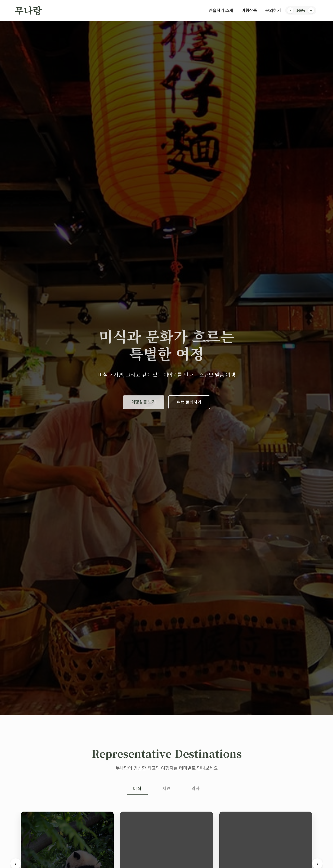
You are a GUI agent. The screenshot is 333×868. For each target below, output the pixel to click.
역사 (196, 788)
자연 (166, 788)
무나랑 (28, 10)
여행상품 (249, 10)
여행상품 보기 (144, 402)
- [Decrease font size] (290, 10)
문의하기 (273, 10)
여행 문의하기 (189, 402)
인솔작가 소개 (221, 10)
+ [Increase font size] (311, 10)
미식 (137, 788)
